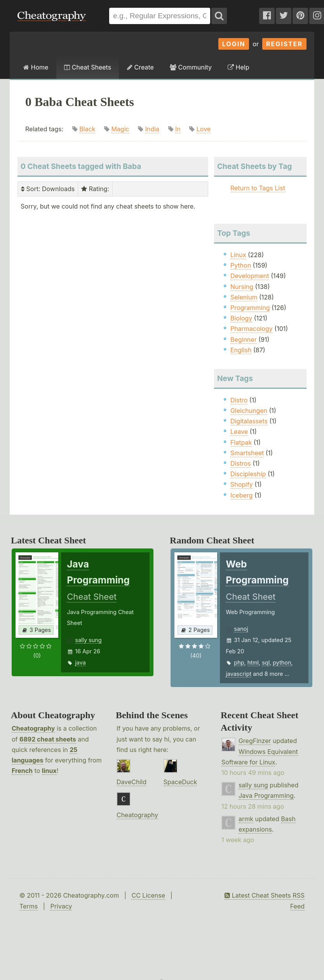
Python (241, 265)
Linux (238, 255)
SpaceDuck (180, 782)
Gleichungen (249, 411)
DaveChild (132, 782)
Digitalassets (249, 421)
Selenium (244, 297)
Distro (239, 400)
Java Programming (266, 795)
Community (191, 67)
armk (246, 819)
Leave (239, 432)
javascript (239, 674)
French (22, 771)
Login (234, 44)
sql (266, 662)
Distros (241, 463)
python (282, 662)
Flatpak (241, 442)
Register (284, 44)
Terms (29, 906)
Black (87, 129)
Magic (120, 129)
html (253, 662)
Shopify (242, 484)
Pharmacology (252, 329)
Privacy (61, 906)
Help (238, 67)
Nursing (242, 287)
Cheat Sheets (88, 67)
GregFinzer (255, 741)
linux (49, 771)
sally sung (88, 640)
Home (36, 67)
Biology (241, 318)
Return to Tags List (258, 188)
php (239, 662)
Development (250, 276)
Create (140, 67)
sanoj (241, 629)
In (178, 129)
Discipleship (248, 474)
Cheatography (33, 728)
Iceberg (241, 495)
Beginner (244, 339)
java (80, 662)
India (152, 129)
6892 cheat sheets (48, 739)
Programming (250, 308)
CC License (148, 895)
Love (204, 129)
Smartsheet (247, 453)
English (241, 350)
